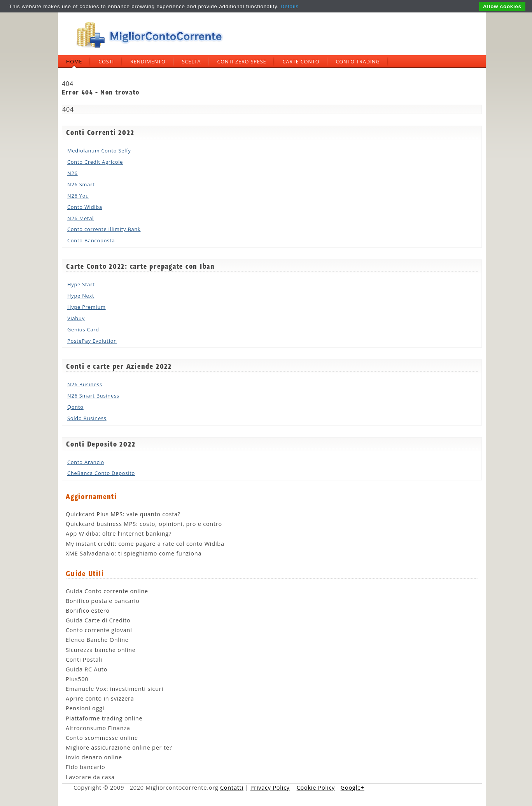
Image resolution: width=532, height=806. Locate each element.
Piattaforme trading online (104, 718)
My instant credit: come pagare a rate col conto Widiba (145, 544)
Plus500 (77, 679)
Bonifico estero (88, 611)
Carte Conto (301, 61)
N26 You (78, 196)
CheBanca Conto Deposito (101, 473)
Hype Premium (87, 307)
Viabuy (76, 318)
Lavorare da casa (90, 777)
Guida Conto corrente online (107, 591)
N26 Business (85, 384)
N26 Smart (81, 184)
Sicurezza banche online (101, 650)
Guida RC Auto (87, 669)
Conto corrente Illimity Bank (104, 229)
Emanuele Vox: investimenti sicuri (115, 689)
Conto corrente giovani (99, 630)
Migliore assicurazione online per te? (119, 747)
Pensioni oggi (85, 708)
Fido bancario (85, 767)
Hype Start (81, 284)
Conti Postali (84, 660)
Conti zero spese (241, 61)
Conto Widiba (85, 207)
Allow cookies (502, 6)
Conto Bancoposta (91, 240)
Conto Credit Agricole (95, 162)
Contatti (232, 788)
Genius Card (83, 329)
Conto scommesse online (102, 738)
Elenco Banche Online (97, 640)
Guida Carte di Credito (98, 620)
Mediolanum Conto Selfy (99, 151)
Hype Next (81, 296)
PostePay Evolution (92, 341)
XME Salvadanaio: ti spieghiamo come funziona (134, 553)
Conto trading (358, 61)
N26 (73, 173)
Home (74, 61)
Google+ (353, 788)
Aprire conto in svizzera (100, 698)
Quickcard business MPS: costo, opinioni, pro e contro (144, 524)
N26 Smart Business (93, 396)
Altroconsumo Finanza (98, 728)
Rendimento (148, 61)
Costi (106, 61)
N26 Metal (80, 218)
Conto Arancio (86, 462)
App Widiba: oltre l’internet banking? (119, 534)
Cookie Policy (316, 788)
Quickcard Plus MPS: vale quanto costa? (123, 514)
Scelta (192, 61)
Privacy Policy (270, 788)
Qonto (75, 407)
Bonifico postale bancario (103, 601)
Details (290, 6)
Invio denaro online (94, 757)
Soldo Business (87, 418)
